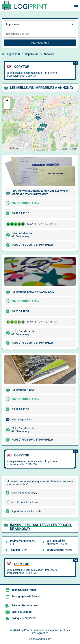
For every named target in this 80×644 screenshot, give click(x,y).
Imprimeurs (32, 54)
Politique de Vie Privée (24, 618)
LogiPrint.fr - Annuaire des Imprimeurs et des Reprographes (44, 632)
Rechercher (40, 43)
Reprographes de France (25, 596)
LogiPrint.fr (13, 54)
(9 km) (19, 550)
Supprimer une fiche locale (26, 511)
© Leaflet (64, 149)
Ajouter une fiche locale (24, 493)
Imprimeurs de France (24, 590)
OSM (75, 149)
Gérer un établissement (25, 605)
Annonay (49, 54)
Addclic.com (44, 639)
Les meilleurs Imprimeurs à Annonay (42, 88)
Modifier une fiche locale (25, 502)
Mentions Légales (22, 612)
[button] (37, 117)
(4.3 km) (57, 542)
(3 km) (23, 542)
